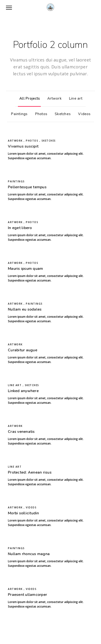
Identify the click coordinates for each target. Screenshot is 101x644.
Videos (83, 114)
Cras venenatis (21, 432)
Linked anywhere (23, 391)
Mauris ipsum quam (25, 269)
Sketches (61, 114)
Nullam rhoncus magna (29, 554)
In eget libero (20, 228)
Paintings (18, 114)
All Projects (28, 98)
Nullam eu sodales (25, 309)
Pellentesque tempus (27, 187)
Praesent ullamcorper (27, 595)
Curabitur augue (23, 350)
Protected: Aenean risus (30, 472)
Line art (74, 98)
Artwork (53, 98)
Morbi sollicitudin (24, 513)
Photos (40, 114)
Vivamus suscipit (23, 146)
